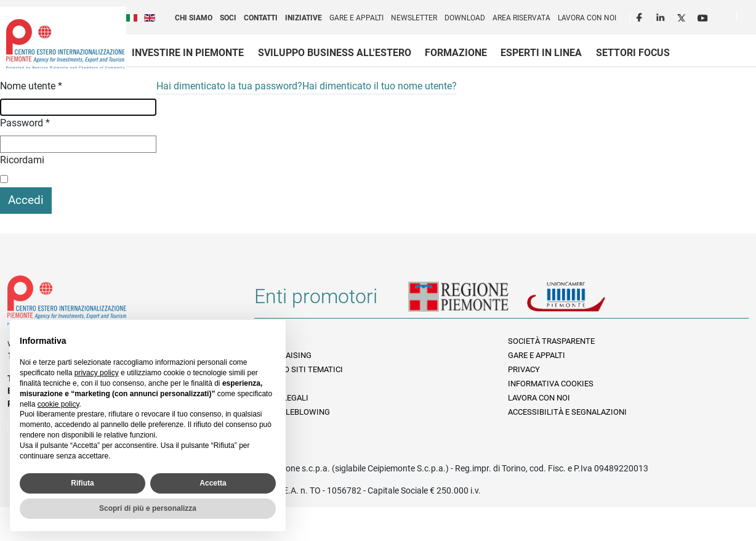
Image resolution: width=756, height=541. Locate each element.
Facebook (641, 16)
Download (465, 18)
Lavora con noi (587, 18)
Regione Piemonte (467, 301)
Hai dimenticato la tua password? (229, 86)
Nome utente (31, 86)
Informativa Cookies (551, 384)
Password (25, 123)
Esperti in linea (541, 53)
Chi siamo (194, 18)
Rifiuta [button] (82, 483)
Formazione (456, 53)
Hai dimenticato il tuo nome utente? (380, 86)
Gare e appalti (356, 18)
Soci (228, 18)
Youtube (704, 16)
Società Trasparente (551, 341)
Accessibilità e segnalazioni (567, 412)
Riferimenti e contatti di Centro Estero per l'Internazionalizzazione (119, 303)
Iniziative (304, 18)
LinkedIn (662, 16)
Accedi (26, 200)
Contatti (261, 18)
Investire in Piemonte (188, 53)
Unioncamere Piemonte (583, 301)
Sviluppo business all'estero (335, 53)
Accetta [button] (213, 483)
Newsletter (414, 18)
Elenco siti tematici (302, 369)
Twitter (683, 16)
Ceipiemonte (65, 44)
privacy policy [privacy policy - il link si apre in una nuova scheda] (97, 373)
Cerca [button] (751, 19)
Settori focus (633, 53)
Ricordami (22, 160)
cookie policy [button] (58, 404)
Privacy (524, 369)
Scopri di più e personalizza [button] (148, 508)
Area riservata (521, 18)
